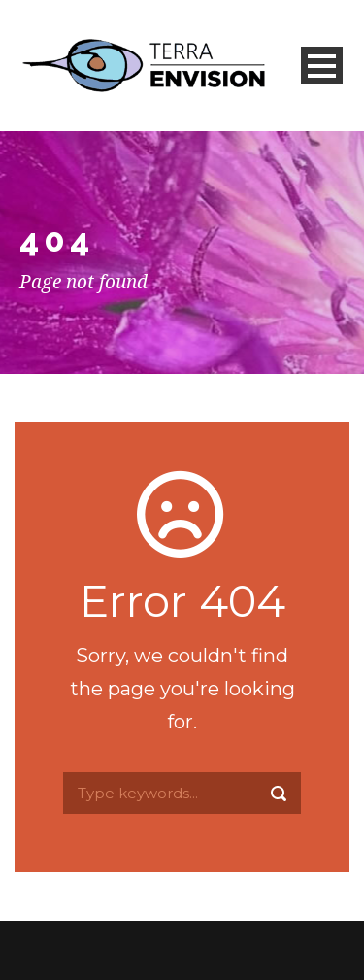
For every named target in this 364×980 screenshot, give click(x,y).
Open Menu (322, 66)
